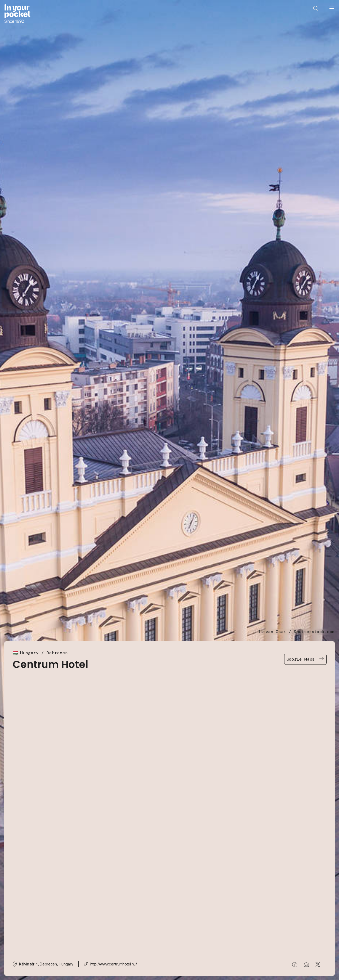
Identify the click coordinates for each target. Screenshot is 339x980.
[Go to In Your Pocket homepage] (17, 14)
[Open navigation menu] (332, 8)
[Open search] (316, 8)
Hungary (29, 653)
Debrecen (57, 653)
